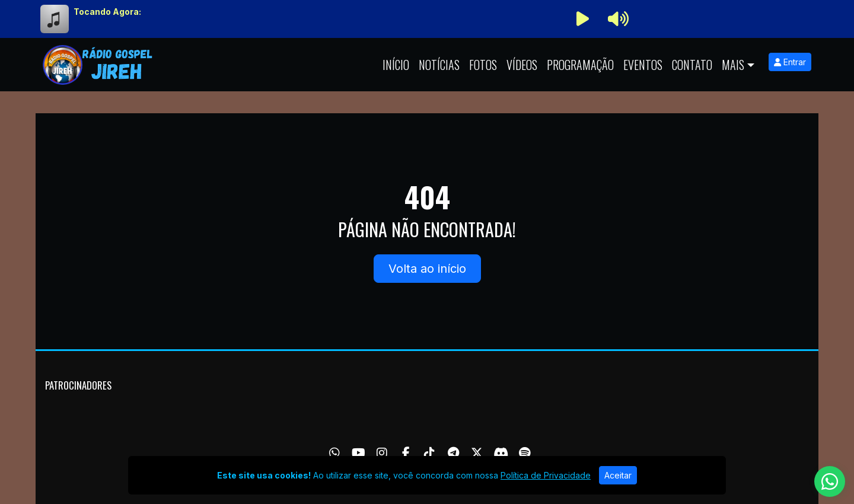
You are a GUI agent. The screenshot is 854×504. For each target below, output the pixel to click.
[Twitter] (477, 453)
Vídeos (522, 65)
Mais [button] (733, 65)
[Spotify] (525, 453)
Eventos (643, 65)
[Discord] (501, 453)
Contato (692, 65)
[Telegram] (453, 453)
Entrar (790, 62)
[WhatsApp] (334, 453)
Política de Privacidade (546, 475)
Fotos (483, 65)
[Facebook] (406, 453)
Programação (580, 65)
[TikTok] (429, 453)
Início (396, 65)
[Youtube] (359, 453)
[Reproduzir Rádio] (582, 19)
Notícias (439, 65)
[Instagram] (382, 453)
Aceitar (618, 475)
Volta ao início (427, 269)
